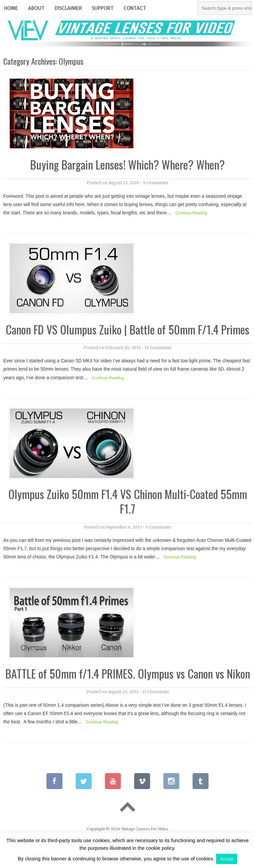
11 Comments (156, 692)
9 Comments (156, 183)
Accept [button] (227, 859)
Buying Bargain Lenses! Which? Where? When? (127, 164)
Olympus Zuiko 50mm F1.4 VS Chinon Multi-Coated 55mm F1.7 (128, 501)
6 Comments (158, 527)
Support (103, 8)
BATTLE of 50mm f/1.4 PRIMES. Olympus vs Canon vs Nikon (128, 673)
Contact (135, 8)
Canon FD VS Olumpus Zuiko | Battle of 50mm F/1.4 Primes (127, 329)
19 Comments (158, 348)
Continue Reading (191, 213)
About (36, 8)
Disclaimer (68, 8)
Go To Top (127, 807)
